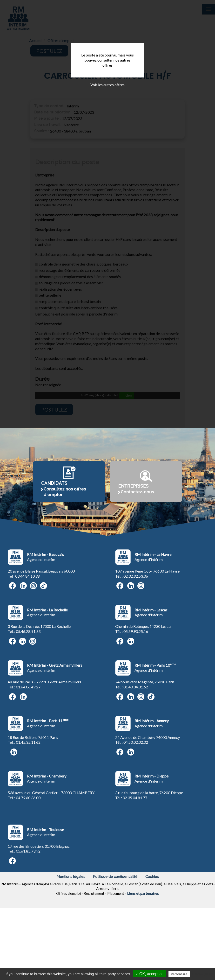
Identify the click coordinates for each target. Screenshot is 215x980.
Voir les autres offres (107, 85)
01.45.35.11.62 (28, 801)
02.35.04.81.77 (135, 856)
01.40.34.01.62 (136, 745)
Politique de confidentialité (115, 935)
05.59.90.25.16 (136, 690)
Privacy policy (202, 974)
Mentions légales (71, 935)
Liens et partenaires (143, 952)
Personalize (179, 974)
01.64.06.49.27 (28, 745)
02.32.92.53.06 (136, 635)
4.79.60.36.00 (29, 856)
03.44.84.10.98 (27, 635)
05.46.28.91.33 (28, 690)
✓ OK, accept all (149, 974)
